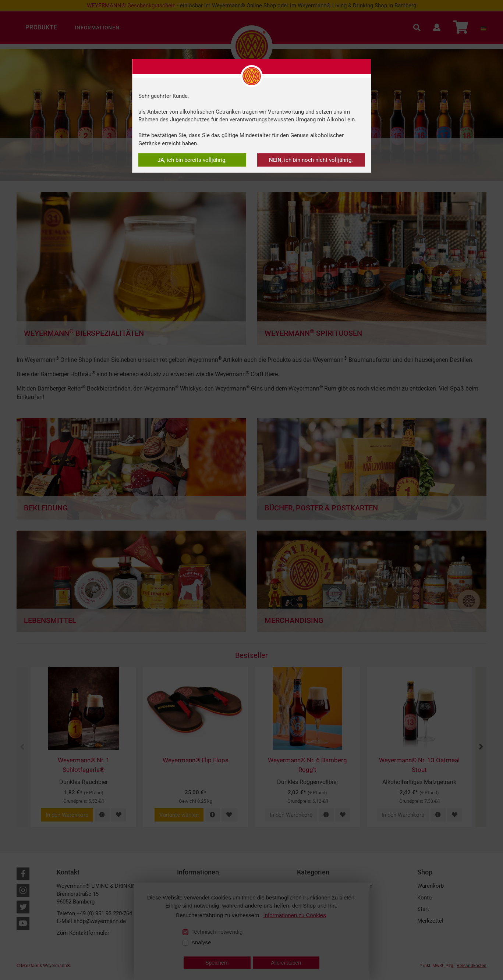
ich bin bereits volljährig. (192, 160)
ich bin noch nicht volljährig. (311, 160)
